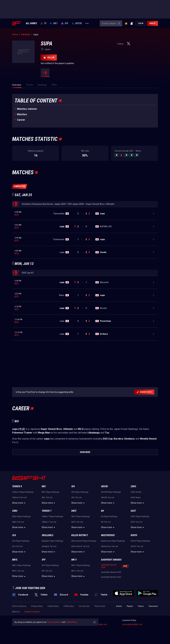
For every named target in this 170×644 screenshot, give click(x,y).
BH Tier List (106, 522)
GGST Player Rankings (140, 517)
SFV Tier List (47, 571)
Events (119, 606)
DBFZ (74, 511)
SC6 (14, 535)
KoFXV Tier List (137, 546)
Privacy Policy (37, 606)
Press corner (100, 606)
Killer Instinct (80, 535)
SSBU (15, 511)
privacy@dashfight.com (132, 624)
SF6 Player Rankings (80, 492)
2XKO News (136, 498)
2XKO (133, 486)
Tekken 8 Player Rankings (23, 492)
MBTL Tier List (18, 571)
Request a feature (32, 612)
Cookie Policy (53, 606)
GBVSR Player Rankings (111, 492)
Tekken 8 (17, 486)
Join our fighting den (30, 588)
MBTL (15, 560)
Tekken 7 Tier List (49, 522)
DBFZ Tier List (77, 522)
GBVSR (77, 23)
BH (103, 511)
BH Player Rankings (109, 517)
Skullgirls (48, 535)
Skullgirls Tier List (49, 546)
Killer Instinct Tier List (80, 546)
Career (21, 120)
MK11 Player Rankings (81, 565)
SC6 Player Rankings (21, 541)
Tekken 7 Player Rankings (52, 517)
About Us (16, 612)
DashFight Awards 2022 (111, 577)
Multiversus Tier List (110, 546)
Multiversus (108, 535)
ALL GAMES (31, 23)
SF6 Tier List (76, 498)
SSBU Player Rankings (21, 517)
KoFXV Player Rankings (140, 541)
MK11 (74, 560)
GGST (133, 511)
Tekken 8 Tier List (19, 498)
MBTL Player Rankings (21, 565)
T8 (43, 23)
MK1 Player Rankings (51, 492)
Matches (22, 114)
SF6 (65, 23)
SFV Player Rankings (50, 565)
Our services (84, 606)
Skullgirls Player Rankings (53, 541)
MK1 (54, 23)
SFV (44, 560)
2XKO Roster (136, 492)
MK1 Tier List (47, 498)
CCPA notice (69, 606)
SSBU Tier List (18, 522)
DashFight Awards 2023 (111, 572)
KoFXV (134, 535)
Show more (19, 503)
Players (130, 606)
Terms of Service (19, 606)
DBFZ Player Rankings (81, 517)
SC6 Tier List (17, 546)
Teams (141, 606)
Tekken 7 (47, 511)
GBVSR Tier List (108, 498)
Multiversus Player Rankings (113, 541)
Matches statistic (27, 109)
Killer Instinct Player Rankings (84, 541)
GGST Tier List (137, 522)
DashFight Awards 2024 (109, 566)
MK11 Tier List (77, 571)
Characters (153, 606)
